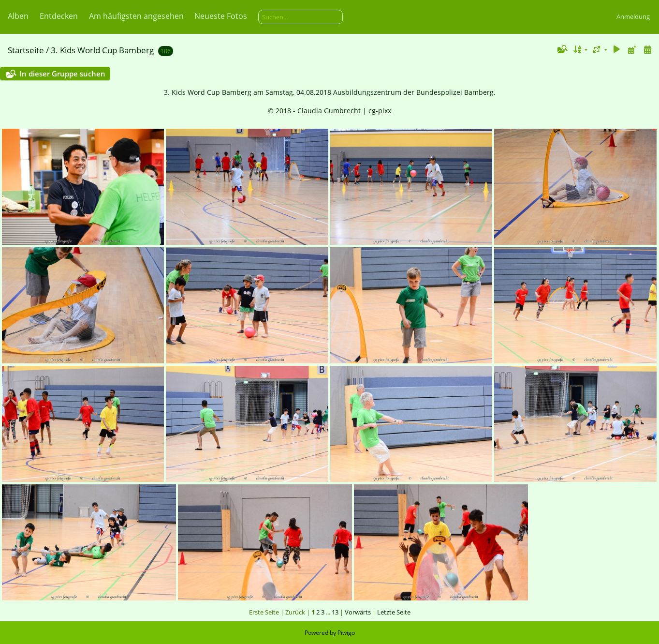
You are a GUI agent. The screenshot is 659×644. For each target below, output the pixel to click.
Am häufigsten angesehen (136, 16)
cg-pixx (380, 111)
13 (335, 612)
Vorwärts (358, 612)
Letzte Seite (394, 612)
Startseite (26, 50)
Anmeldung (633, 16)
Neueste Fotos (221, 16)
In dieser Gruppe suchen (62, 74)
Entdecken (59, 16)
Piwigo (346, 633)
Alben (18, 16)
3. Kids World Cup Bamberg (102, 50)
